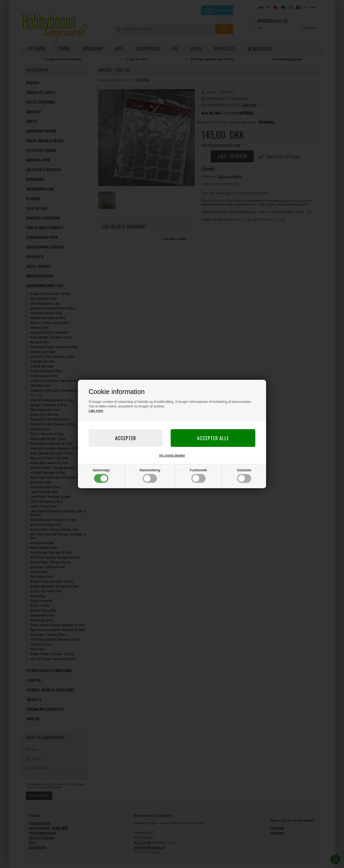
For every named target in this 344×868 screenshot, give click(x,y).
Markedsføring (150, 476)
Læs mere (96, 411)
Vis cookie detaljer (172, 455)
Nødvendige (101, 476)
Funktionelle (198, 476)
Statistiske (244, 476)
